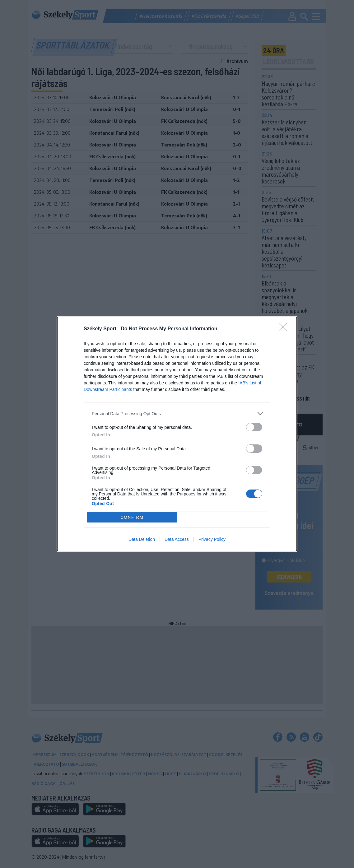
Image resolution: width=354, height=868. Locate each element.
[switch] (254, 427)
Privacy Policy (212, 539)
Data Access (177, 539)
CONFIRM (132, 517)
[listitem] (177, 413)
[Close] (285, 329)
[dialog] (177, 434)
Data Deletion (142, 539)
